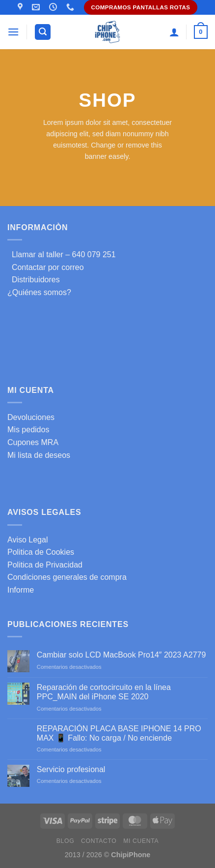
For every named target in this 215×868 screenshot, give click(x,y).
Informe (21, 590)
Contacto (99, 841)
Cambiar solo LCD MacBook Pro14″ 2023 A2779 (121, 655)
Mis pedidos (28, 430)
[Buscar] (43, 32)
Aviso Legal (27, 540)
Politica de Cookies (41, 552)
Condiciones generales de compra (67, 577)
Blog (65, 841)
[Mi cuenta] (174, 32)
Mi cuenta (141, 841)
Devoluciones (31, 417)
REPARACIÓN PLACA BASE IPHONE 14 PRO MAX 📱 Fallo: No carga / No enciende (119, 733)
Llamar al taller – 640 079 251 (62, 254)
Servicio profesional (71, 769)
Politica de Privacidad (45, 565)
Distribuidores (34, 280)
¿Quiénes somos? (39, 292)
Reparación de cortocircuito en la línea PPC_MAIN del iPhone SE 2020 (104, 692)
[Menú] (13, 32)
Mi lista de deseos (39, 455)
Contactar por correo (46, 267)
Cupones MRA (33, 442)
